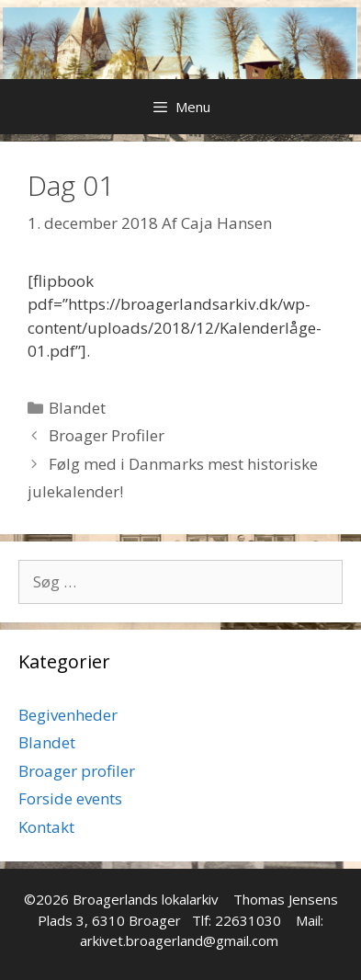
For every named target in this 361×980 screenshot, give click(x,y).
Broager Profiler (107, 435)
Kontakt (46, 827)
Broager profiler (77, 771)
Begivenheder (68, 715)
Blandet (77, 408)
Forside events (70, 798)
